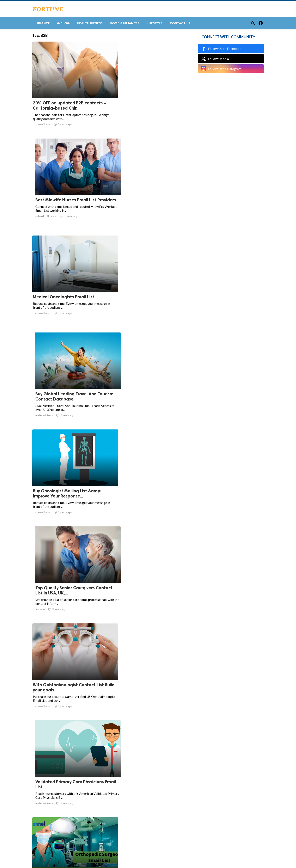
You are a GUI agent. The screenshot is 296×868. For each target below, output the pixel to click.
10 (128, 827)
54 (146, 827)
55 (155, 827)
